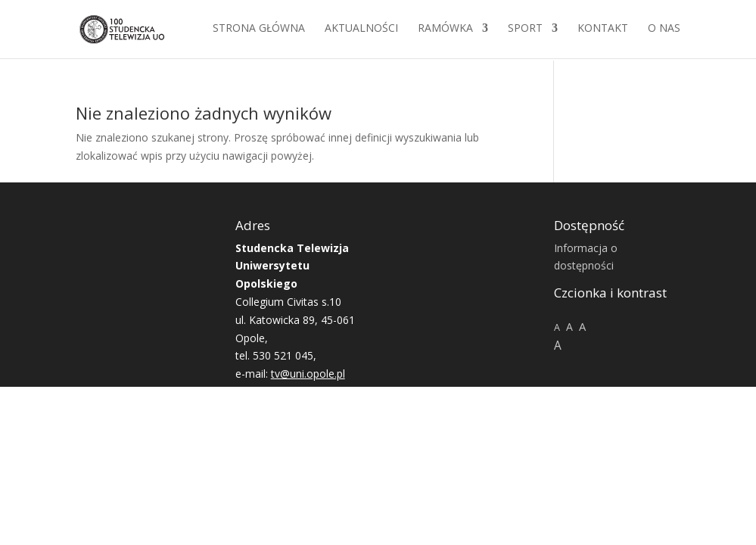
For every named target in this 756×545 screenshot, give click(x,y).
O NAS (664, 31)
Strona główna (259, 31)
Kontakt (603, 31)
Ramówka (445, 31)
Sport (525, 31)
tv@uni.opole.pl (308, 374)
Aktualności (361, 31)
